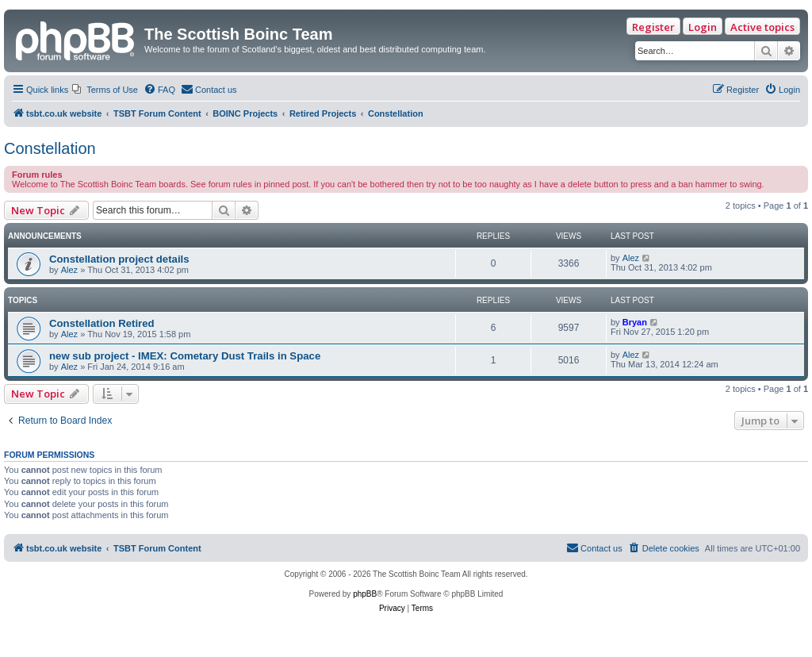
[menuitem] (105, 90)
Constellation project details (119, 259)
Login (703, 27)
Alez (69, 270)
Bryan (635, 322)
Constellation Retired (102, 323)
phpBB (365, 594)
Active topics (762, 27)
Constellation (50, 148)
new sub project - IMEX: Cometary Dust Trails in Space (185, 356)
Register (653, 27)
